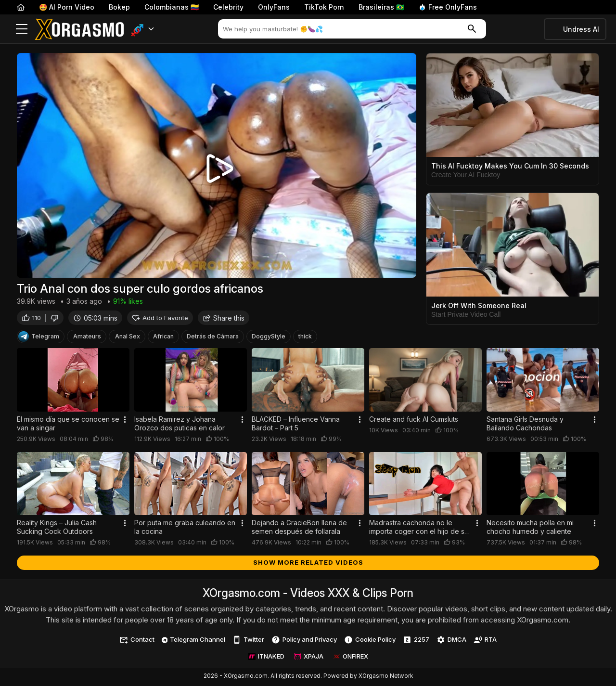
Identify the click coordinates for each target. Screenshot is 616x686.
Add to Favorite (160, 319)
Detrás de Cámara (213, 338)
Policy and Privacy (304, 641)
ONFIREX (351, 658)
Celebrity (228, 7)
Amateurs (87, 338)
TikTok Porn (324, 7)
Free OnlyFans (448, 7)
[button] (143, 29)
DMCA (451, 641)
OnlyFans (274, 7)
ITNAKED (266, 658)
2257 (416, 641)
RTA (485, 641)
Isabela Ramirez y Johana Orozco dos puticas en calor (180, 425)
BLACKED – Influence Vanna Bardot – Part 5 (296, 425)
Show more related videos (308, 564)
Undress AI (581, 29)
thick (305, 338)
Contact (137, 641)
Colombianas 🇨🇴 (172, 7)
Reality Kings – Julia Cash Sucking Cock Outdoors (57, 528)
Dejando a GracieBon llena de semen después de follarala (299, 528)
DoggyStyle (269, 338)
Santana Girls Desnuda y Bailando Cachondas (525, 425)
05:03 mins (95, 319)
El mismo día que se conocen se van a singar (68, 425)
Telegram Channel (194, 641)
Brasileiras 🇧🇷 (381, 7)
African (163, 338)
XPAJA (309, 658)
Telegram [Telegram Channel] (39, 338)
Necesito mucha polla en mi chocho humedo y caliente (530, 528)
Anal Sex (128, 338)
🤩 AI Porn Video (67, 7)
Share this (224, 319)
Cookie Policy (370, 641)
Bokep (119, 7)
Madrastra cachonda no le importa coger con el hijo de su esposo (419, 529)
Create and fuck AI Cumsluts (414, 421)
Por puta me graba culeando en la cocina (185, 528)
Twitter (248, 641)
